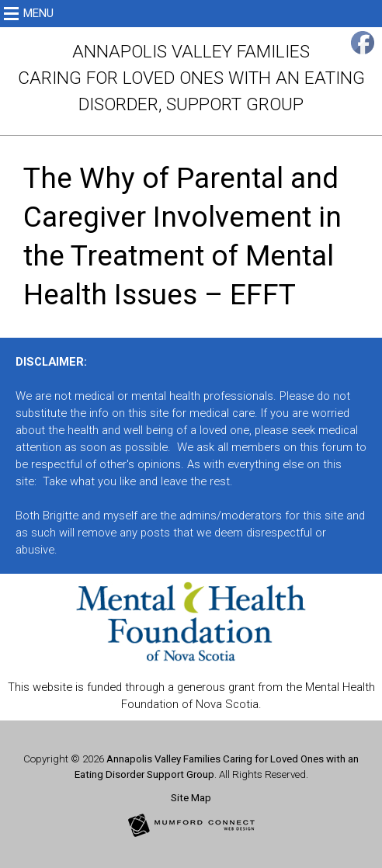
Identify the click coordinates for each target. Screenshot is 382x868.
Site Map (191, 798)
